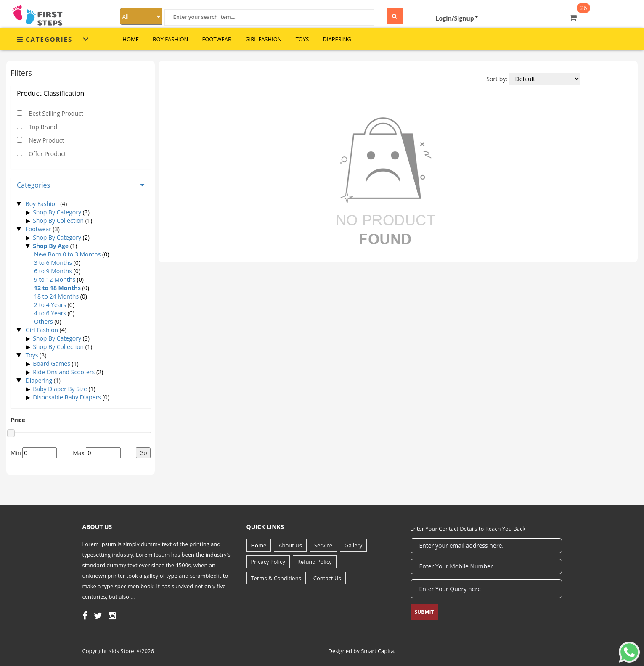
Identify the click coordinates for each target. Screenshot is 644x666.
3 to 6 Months (53, 263)
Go (143, 453)
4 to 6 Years (50, 313)
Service (323, 545)
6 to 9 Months (53, 271)
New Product (46, 140)
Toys (302, 39)
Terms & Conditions (276, 578)
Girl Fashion (263, 39)
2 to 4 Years (50, 305)
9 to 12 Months (55, 279)
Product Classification (50, 93)
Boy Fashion (170, 39)
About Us (290, 545)
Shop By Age (51, 246)
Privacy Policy (268, 562)
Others (44, 321)
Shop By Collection (58, 221)
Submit (424, 612)
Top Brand (43, 127)
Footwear (217, 39)
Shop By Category (57, 212)
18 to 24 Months (56, 296)
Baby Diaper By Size (60, 389)
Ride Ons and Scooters (64, 372)
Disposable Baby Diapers (67, 397)
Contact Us (327, 578)
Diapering (337, 39)
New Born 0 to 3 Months (67, 254)
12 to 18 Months (57, 288)
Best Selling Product (56, 113)
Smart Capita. (378, 651)
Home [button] (131, 39)
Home (259, 545)
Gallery (353, 545)
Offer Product (47, 154)
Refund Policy (315, 562)
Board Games (52, 363)
